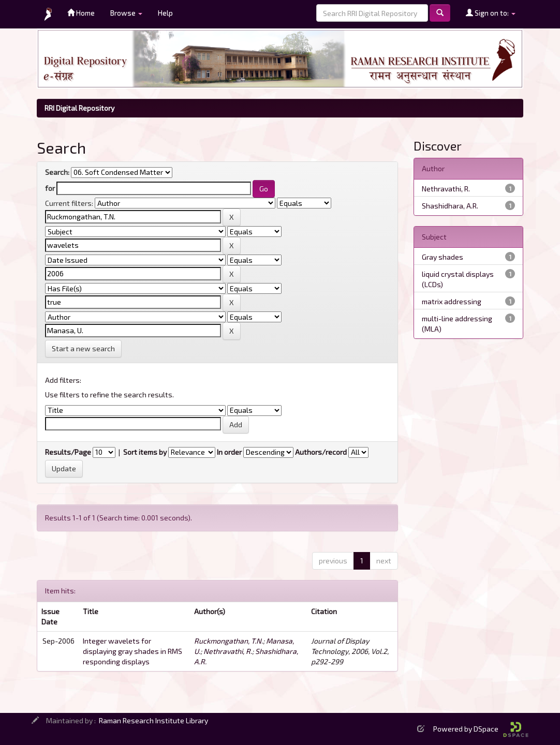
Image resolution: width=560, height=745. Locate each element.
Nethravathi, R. (228, 651)
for (50, 188)
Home (81, 13)
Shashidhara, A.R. (450, 206)
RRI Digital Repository (79, 108)
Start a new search (83, 348)
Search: (57, 172)
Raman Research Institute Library (153, 720)
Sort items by (145, 452)
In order (229, 452)
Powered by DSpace (481, 729)
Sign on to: (491, 13)
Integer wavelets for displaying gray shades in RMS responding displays (132, 651)
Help (165, 13)
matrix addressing (452, 301)
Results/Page (68, 452)
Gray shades (443, 257)
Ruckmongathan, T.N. (229, 641)
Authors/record (321, 452)
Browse (126, 13)
